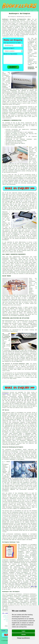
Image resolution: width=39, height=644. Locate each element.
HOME (20, 11)
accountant (5, 111)
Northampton (5, 394)
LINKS (23, 11)
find (6, 594)
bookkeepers (20, 402)
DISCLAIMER (35, 11)
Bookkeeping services (8, 392)
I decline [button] (23, 635)
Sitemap (3, 631)
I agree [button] (23, 631)
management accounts (15, 572)
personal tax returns (9, 564)
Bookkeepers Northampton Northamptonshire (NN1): (17, 19)
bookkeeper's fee (26, 98)
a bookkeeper (31, 41)
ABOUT (27, 11)
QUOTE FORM (34, 586)
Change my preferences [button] (23, 638)
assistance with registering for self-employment (18, 567)
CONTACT (30, 11)
